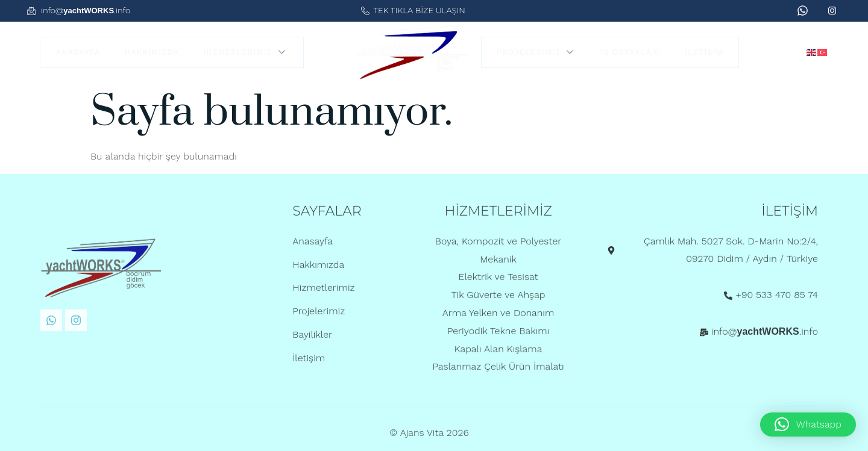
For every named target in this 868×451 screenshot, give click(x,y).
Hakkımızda (152, 52)
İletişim (704, 52)
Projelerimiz (537, 52)
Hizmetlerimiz (246, 52)
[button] (808, 425)
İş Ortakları (631, 52)
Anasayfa (78, 52)
